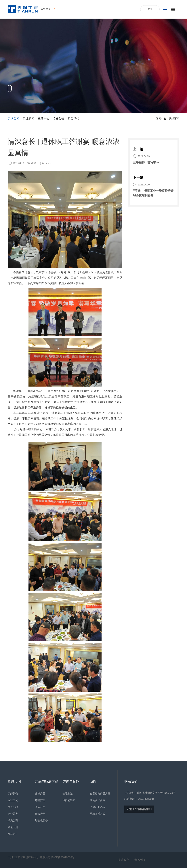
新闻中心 (161, 119)
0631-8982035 (146, 799)
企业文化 (13, 800)
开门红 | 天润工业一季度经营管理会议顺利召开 (153, 193)
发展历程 (13, 807)
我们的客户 (69, 800)
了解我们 (13, 793)
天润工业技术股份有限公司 (23, 857)
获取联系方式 (98, 814)
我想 (93, 781)
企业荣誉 (13, 814)
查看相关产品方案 (100, 793)
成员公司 (13, 820)
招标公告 (58, 118)
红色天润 (13, 827)
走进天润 (14, 781)
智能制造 (68, 793)
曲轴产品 (40, 793)
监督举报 (73, 118)
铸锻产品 (40, 814)
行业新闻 (28, 118)
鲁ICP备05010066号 (63, 857)
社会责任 (13, 834)
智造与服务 (71, 781)
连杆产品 (40, 800)
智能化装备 (41, 820)
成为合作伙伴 (98, 800)
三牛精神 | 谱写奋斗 (146, 162)
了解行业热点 (98, 807)
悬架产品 (40, 807)
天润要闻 (14, 118)
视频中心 (43, 118)
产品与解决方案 (47, 781)
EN (150, 9)
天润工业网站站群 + (139, 809)
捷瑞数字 (123, 860)
